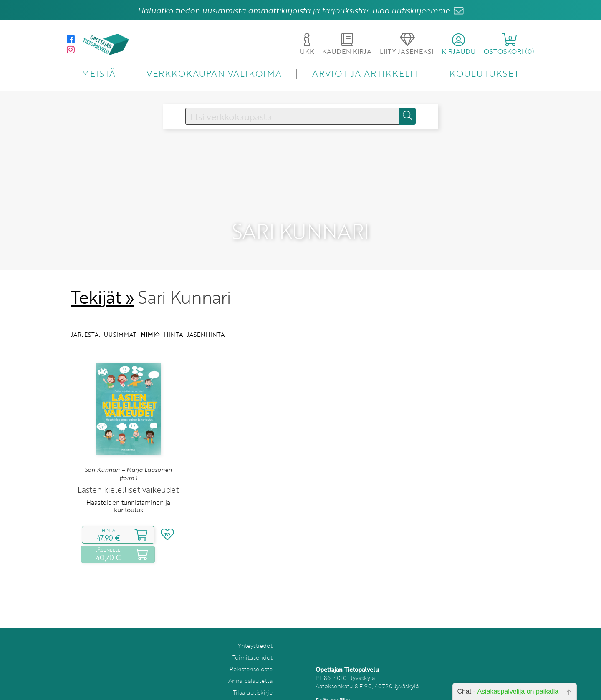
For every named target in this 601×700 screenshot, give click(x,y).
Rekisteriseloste (251, 653)
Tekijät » (102, 281)
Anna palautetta (250, 665)
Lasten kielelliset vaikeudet (128, 474)
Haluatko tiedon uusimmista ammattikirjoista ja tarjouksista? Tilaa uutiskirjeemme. (295, 10)
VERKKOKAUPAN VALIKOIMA (214, 73)
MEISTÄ (99, 73)
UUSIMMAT (120, 319)
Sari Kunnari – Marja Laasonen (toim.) (128, 458)
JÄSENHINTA (206, 319)
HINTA (173, 319)
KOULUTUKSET (484, 73)
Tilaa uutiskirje (253, 677)
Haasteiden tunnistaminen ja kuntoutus (128, 490)
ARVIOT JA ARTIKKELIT (365, 73)
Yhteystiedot (255, 630)
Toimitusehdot (253, 642)
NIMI (150, 319)
